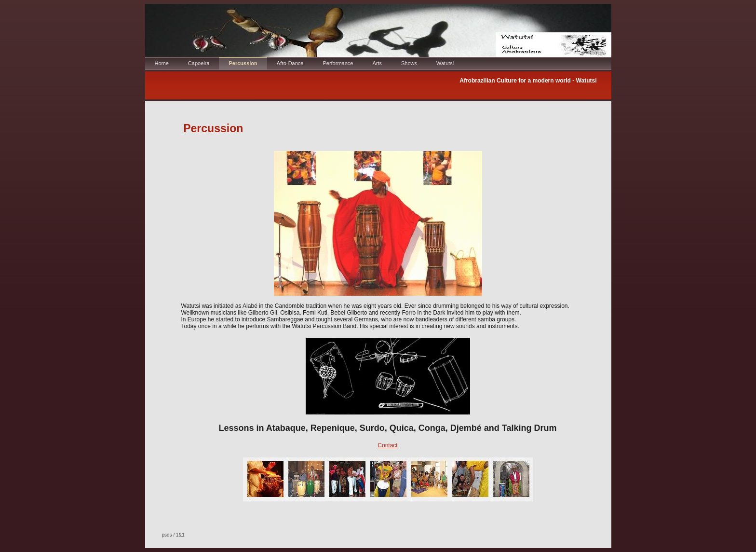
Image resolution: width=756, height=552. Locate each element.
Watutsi (445, 63)
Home (162, 63)
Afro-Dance (290, 63)
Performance (338, 63)
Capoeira (199, 63)
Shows (409, 63)
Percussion (243, 63)
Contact (387, 445)
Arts (377, 63)
